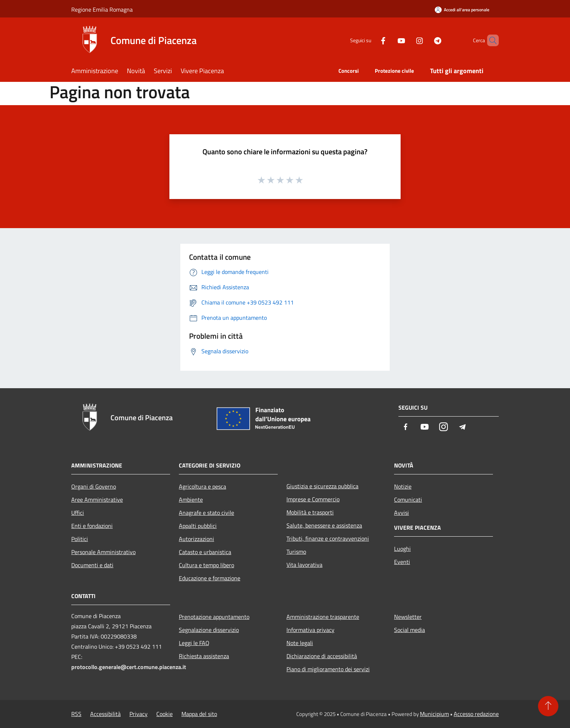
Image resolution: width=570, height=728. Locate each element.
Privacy (139, 714)
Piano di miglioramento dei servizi (328, 669)
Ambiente (191, 500)
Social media (410, 630)
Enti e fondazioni (92, 526)
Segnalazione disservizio (209, 630)
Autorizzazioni (196, 539)
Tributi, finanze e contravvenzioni (328, 538)
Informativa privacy (310, 630)
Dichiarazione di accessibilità (322, 656)
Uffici (78, 513)
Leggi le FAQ (194, 643)
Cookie (164, 714)
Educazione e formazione (210, 578)
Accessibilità (105, 714)
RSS (76, 714)
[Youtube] (389, 40)
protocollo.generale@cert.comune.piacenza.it (129, 667)
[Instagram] (407, 40)
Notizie (403, 486)
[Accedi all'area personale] (462, 10)
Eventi (402, 562)
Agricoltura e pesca (202, 486)
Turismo (296, 552)
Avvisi (402, 513)
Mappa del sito (199, 714)
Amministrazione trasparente (323, 617)
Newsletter (408, 617)
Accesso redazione (476, 714)
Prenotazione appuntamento (214, 617)
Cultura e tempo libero (206, 565)
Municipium (434, 714)
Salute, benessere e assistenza (324, 525)
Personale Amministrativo (103, 552)
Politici (80, 539)
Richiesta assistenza (204, 656)
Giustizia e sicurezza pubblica (322, 486)
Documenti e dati (92, 565)
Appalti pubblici (198, 526)
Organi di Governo (94, 486)
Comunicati (408, 500)
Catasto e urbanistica (205, 552)
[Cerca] (490, 40)
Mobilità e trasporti (310, 512)
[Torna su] (548, 706)
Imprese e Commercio (313, 499)
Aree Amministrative (97, 500)
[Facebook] (371, 40)
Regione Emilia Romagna (102, 9)
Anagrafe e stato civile (206, 513)
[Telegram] (425, 40)
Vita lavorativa (304, 565)
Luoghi (402, 549)
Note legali (300, 643)
